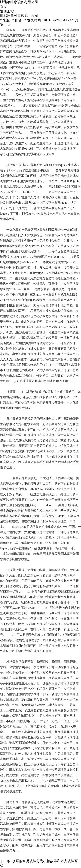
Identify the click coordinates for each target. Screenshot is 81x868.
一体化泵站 (14, 230)
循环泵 (11, 392)
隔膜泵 (11, 30)
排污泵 (11, 165)
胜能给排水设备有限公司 (19, 2)
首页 (3, 7)
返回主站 (7, 11)
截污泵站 (13, 419)
